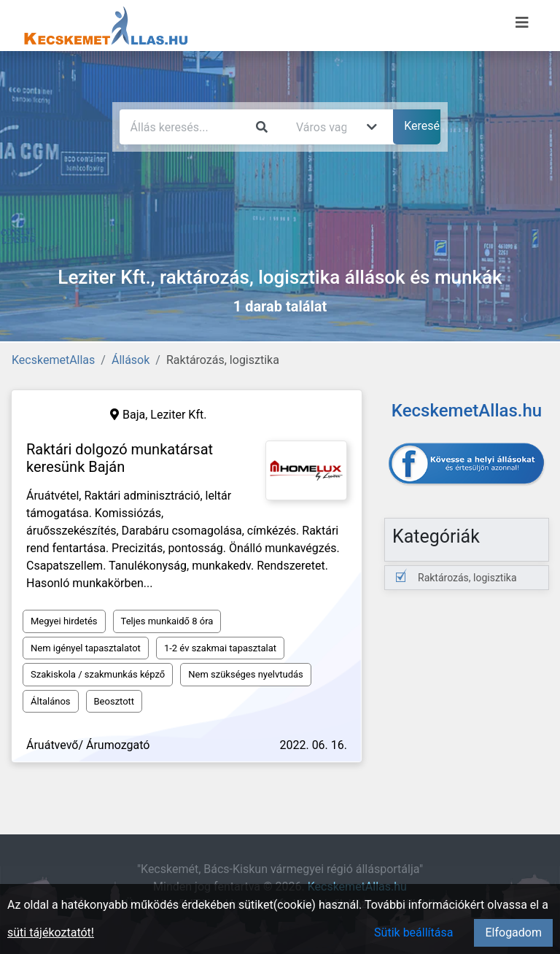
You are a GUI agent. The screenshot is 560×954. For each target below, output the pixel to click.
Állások (131, 360)
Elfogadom (513, 932)
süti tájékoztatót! (51, 932)
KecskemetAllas (53, 360)
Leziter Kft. (178, 415)
